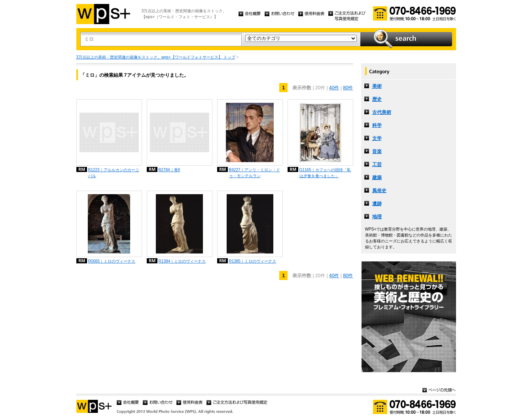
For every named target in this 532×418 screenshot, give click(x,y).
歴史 (377, 99)
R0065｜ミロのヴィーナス (112, 261)
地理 (377, 217)
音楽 (377, 151)
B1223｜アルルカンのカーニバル (114, 173)
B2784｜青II (169, 170)
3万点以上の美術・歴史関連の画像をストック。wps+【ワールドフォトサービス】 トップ (156, 57)
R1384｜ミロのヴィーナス (182, 261)
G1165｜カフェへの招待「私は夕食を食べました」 (325, 173)
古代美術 (382, 112)
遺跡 (377, 204)
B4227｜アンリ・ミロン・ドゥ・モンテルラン (255, 173)
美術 (377, 86)
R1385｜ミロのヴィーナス (253, 261)
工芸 (377, 165)
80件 (348, 88)
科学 (377, 125)
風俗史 (379, 191)
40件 (334, 88)
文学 (377, 138)
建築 (377, 178)
